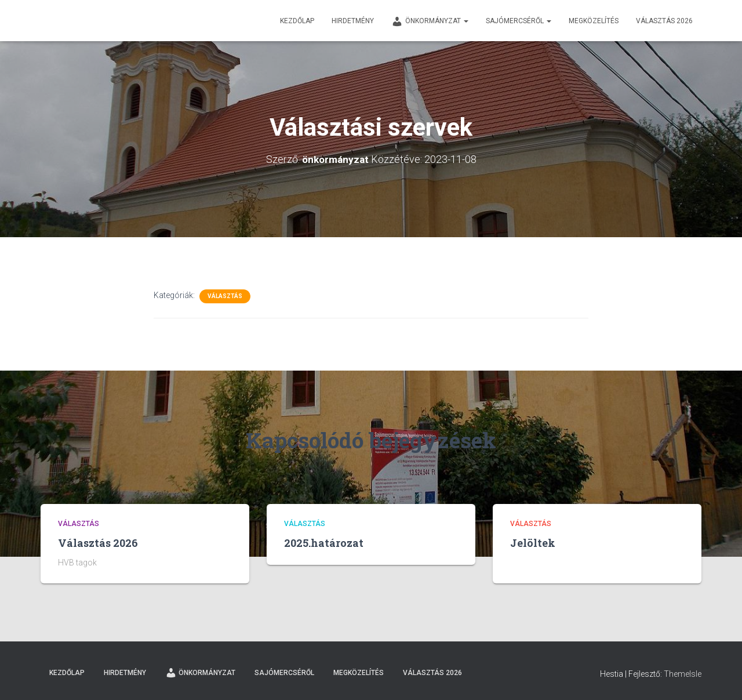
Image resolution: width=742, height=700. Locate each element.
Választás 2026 (664, 21)
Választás (225, 296)
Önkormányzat (430, 21)
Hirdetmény (353, 21)
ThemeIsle (683, 674)
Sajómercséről (519, 21)
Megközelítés (594, 21)
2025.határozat (324, 543)
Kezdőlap (297, 21)
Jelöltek (533, 543)
